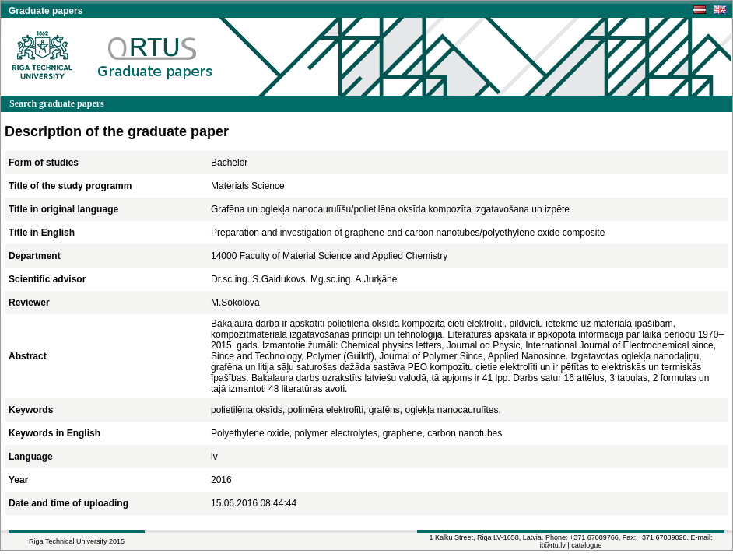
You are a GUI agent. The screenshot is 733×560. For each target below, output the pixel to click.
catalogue (586, 545)
